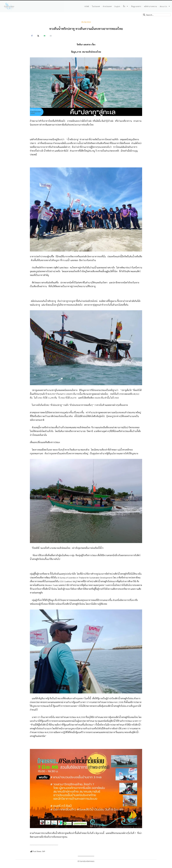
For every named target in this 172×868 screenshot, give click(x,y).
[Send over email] (45, 36)
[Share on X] (38, 36)
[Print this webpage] (51, 36)
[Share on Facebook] (32, 36)
